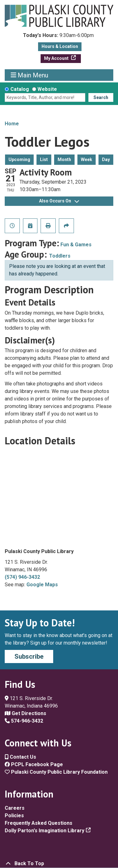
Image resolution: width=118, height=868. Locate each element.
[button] (58, 37)
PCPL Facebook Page (34, 764)
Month (64, 159)
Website (47, 89)
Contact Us (20, 757)
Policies (14, 816)
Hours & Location (60, 46)
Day (106, 159)
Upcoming (19, 159)
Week (87, 159)
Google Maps (42, 585)
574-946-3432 (24, 721)
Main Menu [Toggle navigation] (30, 75)
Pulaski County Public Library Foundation (56, 772)
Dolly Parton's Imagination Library (45, 831)
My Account (57, 58)
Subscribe (29, 656)
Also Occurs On (59, 201)
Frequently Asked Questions (39, 823)
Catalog (20, 89)
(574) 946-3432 (22, 577)
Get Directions (25, 713)
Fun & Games (76, 245)
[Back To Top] (59, 864)
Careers (15, 808)
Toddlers (60, 256)
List (44, 159)
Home (12, 124)
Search (101, 97)
